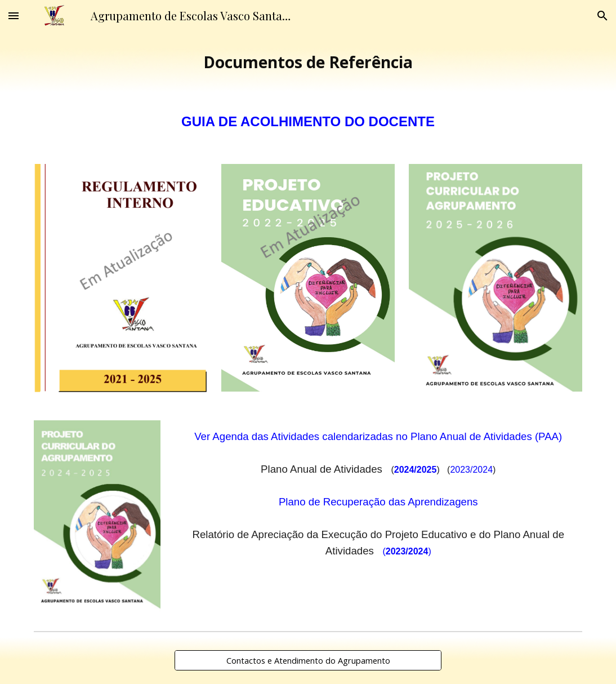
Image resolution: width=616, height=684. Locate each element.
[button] (14, 15)
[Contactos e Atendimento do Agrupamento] (308, 660)
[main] (308, 62)
